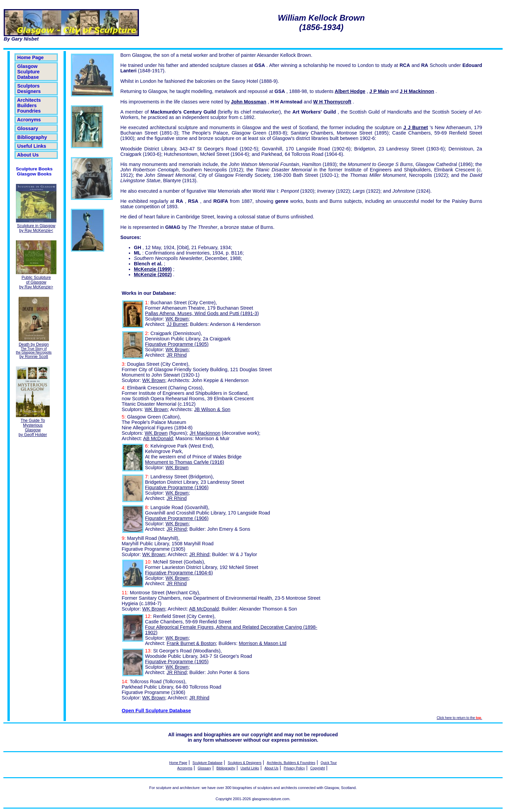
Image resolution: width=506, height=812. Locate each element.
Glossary (28, 128)
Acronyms (29, 120)
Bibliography (32, 137)
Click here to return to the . (459, 718)
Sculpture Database (208, 763)
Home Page (30, 57)
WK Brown (177, 319)
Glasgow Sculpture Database (28, 72)
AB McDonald (158, 438)
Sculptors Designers (29, 89)
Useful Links (32, 146)
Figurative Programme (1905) (177, 344)
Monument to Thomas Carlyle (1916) (185, 462)
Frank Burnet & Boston (191, 643)
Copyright (318, 768)
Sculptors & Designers (245, 763)
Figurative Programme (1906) (177, 487)
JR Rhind (177, 355)
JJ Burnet (177, 324)
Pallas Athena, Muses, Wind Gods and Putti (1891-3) (202, 313)
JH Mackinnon (205, 433)
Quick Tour (329, 763)
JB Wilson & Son (212, 409)
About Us (28, 155)
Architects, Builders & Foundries (291, 763)
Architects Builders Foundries (29, 105)
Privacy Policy (294, 768)
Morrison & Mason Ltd (263, 643)
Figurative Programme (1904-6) (179, 573)
